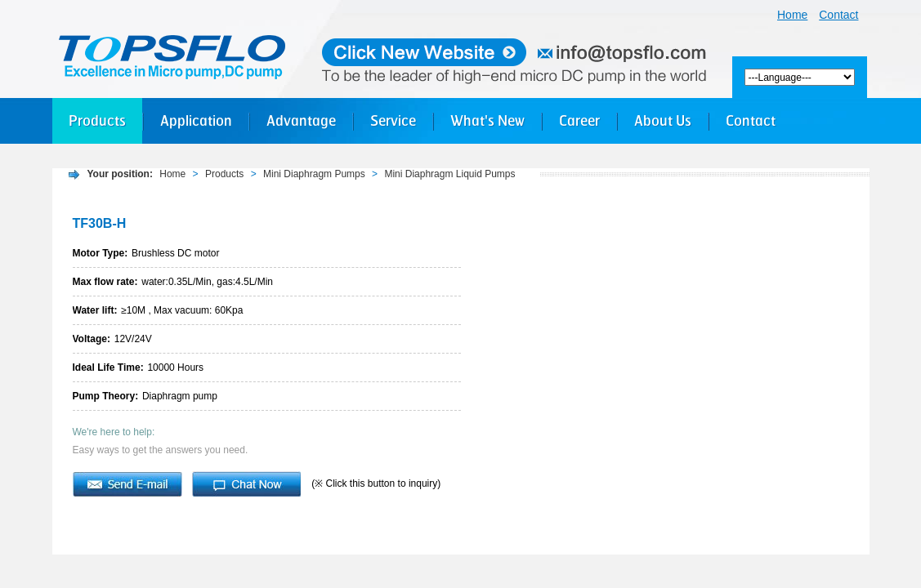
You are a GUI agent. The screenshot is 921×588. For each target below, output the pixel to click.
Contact (838, 15)
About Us (663, 120)
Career (579, 120)
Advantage (301, 120)
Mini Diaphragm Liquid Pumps (449, 174)
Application (196, 120)
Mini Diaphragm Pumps (314, 174)
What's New (487, 120)
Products (97, 120)
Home (792, 15)
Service (393, 120)
